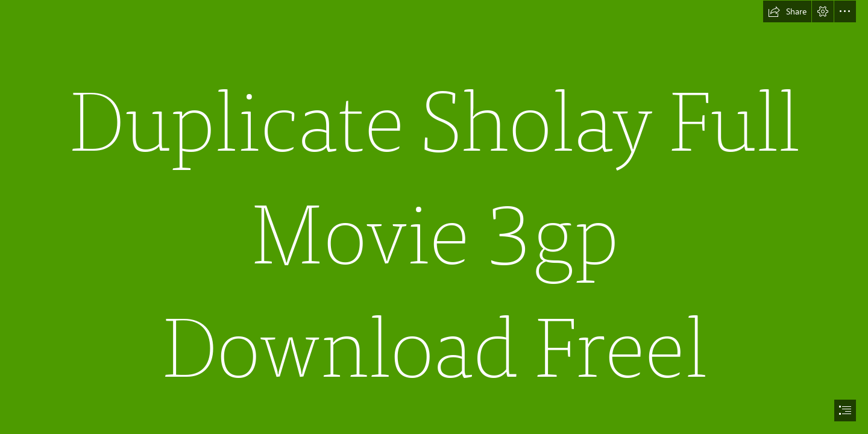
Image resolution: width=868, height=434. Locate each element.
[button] (787, 11)
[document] (434, 217)
